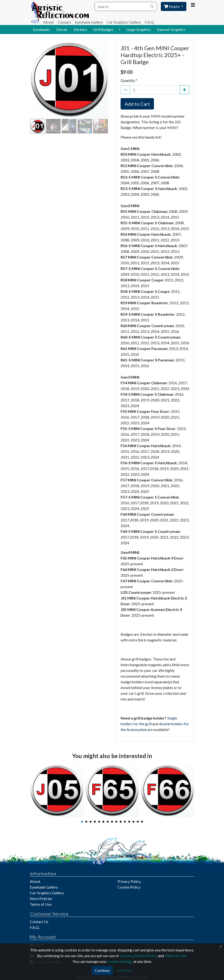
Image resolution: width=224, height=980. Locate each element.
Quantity (128, 80)
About (49, 22)
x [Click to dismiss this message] (221, 946)
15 (142, 822)
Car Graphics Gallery (124, 22)
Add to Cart (137, 104)
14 (138, 822)
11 (125, 822)
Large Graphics (138, 29)
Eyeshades (41, 29)
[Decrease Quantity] (125, 90)
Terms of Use (41, 904)
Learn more (125, 970)
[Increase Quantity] (184, 90)
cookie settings (120, 961)
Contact (64, 22)
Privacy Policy (129, 881)
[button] (120, 30)
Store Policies (41, 898)
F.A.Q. (150, 22)
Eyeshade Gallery (89, 22)
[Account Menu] (193, 5)
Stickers (80, 29)
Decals (62, 29)
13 (133, 822)
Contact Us (39, 922)
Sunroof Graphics (171, 29)
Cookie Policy (129, 887)
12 (129, 822)
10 (121, 822)
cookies (126, 956)
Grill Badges (103, 29)
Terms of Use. (176, 956)
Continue (102, 970)
